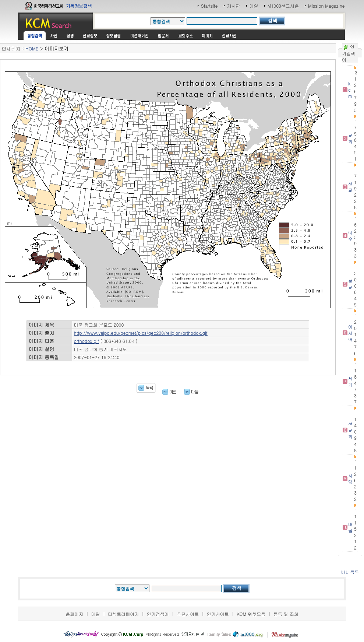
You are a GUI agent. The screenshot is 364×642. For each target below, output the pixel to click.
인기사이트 (218, 614)
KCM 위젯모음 (251, 614)
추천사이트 (188, 614)
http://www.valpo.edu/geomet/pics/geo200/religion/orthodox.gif (141, 333)
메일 (254, 6)
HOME (32, 48)
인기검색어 (158, 614)
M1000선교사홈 (283, 6)
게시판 (234, 6)
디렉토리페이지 (123, 614)
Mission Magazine (326, 6)
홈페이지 (74, 614)
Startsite (209, 6)
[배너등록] (350, 572)
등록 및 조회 (286, 614)
